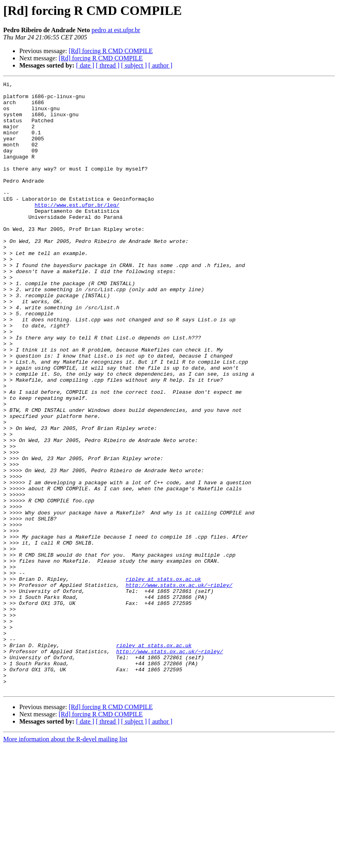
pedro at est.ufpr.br (116, 30)
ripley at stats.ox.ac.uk (163, 679)
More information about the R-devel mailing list (65, 861)
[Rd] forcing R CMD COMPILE (111, 51)
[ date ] (85, 65)
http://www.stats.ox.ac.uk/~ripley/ (179, 686)
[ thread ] (108, 65)
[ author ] (161, 65)
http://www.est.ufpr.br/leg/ (77, 230)
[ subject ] (134, 65)
